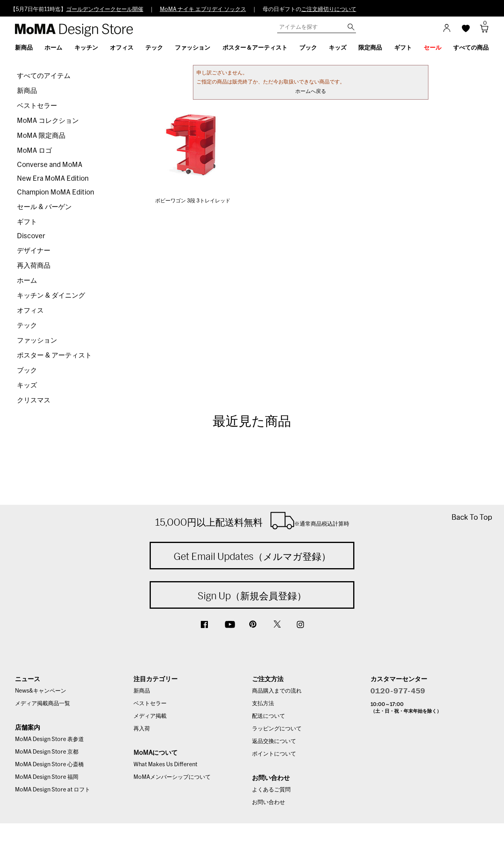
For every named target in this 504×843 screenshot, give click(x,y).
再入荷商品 (34, 266)
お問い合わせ (269, 802)
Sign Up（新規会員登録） (252, 596)
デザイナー (34, 251)
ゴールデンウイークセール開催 (105, 9)
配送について (269, 716)
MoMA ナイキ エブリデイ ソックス (203, 9)
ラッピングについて (277, 729)
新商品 (27, 91)
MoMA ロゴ (34, 151)
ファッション (37, 340)
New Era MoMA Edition (53, 179)
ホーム (27, 281)
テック (27, 325)
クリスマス (34, 400)
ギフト (27, 222)
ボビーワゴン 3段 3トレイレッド (193, 201)
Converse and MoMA (50, 165)
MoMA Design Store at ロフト (53, 790)
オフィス (30, 310)
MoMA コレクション (48, 121)
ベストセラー (37, 106)
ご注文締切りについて (329, 9)
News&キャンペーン (41, 691)
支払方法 (263, 704)
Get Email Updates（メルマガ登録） (252, 556)
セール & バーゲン (44, 207)
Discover (31, 236)
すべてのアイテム (44, 76)
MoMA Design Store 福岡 (47, 777)
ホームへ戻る (311, 92)
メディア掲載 (150, 716)
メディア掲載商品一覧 (43, 704)
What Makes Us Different (165, 765)
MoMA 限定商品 (41, 136)
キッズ (27, 385)
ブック (27, 370)
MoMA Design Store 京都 (47, 752)
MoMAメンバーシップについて (172, 777)
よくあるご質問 (271, 790)
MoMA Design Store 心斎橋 (49, 765)
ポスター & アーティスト (54, 355)
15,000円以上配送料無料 (252, 521)
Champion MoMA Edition (56, 192)
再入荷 (142, 729)
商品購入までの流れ (277, 691)
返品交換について (274, 741)
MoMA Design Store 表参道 (49, 739)
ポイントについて (274, 754)
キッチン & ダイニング (51, 296)
